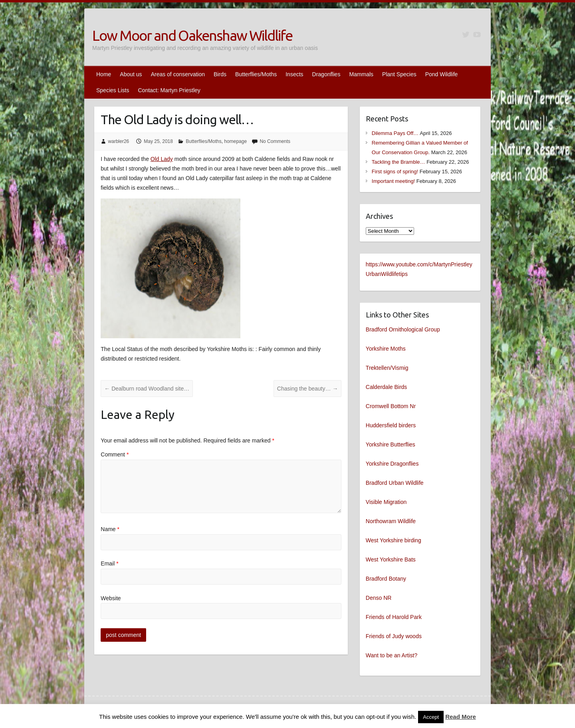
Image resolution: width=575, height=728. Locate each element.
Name (110, 529)
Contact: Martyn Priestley (169, 90)
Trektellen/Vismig (387, 368)
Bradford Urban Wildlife (395, 483)
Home (104, 74)
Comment (115, 454)
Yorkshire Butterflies (391, 444)
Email (109, 563)
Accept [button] (431, 717)
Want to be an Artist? (392, 655)
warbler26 (119, 141)
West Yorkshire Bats (391, 559)
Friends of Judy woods (394, 636)
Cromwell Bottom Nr (391, 406)
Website (111, 598)
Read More (461, 717)
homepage (235, 141)
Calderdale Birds (387, 387)
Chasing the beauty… (308, 389)
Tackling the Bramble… (399, 162)
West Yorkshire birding (394, 540)
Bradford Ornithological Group (403, 329)
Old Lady (162, 159)
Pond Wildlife (442, 74)
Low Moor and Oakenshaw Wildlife (192, 35)
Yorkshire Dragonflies (392, 464)
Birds (220, 74)
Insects (294, 74)
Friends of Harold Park (394, 617)
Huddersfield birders (391, 425)
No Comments (275, 141)
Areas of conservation (178, 74)
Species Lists (113, 90)
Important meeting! (393, 181)
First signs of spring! (395, 172)
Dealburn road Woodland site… (147, 389)
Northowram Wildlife (391, 521)
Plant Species (399, 74)
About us (131, 74)
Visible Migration (386, 502)
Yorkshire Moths (386, 349)
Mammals (361, 74)
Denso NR (379, 598)
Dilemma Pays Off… (395, 133)
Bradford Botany (386, 579)
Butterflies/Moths (256, 74)
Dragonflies (326, 74)
